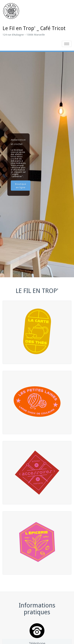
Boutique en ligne (21, 185)
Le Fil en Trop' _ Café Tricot (34, 28)
